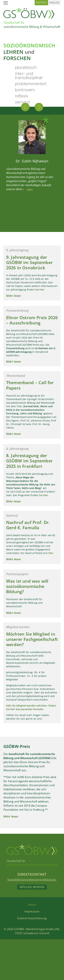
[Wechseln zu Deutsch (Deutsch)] (41, 3)
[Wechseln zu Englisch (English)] (54, 3)
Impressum (32, 911)
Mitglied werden (32, 887)
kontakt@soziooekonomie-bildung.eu (32, 880)
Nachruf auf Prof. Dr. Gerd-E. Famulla (28, 525)
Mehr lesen (14, 296)
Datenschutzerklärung (32, 918)
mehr (30, 189)
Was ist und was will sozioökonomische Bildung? (27, 586)
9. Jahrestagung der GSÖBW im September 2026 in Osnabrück (29, 262)
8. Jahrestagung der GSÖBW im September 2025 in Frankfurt (29, 461)
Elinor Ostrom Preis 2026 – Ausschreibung (32, 320)
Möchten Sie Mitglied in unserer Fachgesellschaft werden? (32, 639)
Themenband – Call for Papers (30, 385)
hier (42, 290)
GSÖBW (19, 929)
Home (32, 905)
